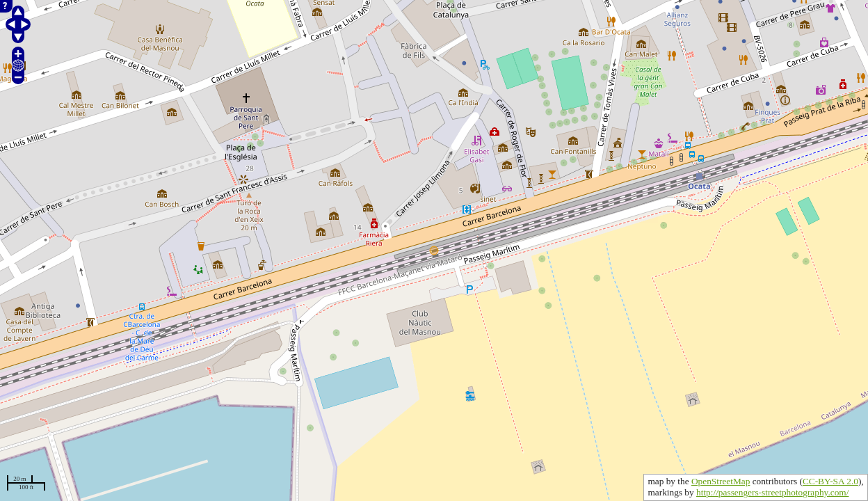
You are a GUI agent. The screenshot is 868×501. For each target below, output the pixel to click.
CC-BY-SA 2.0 (830, 481)
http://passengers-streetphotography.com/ (772, 492)
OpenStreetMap (721, 481)
